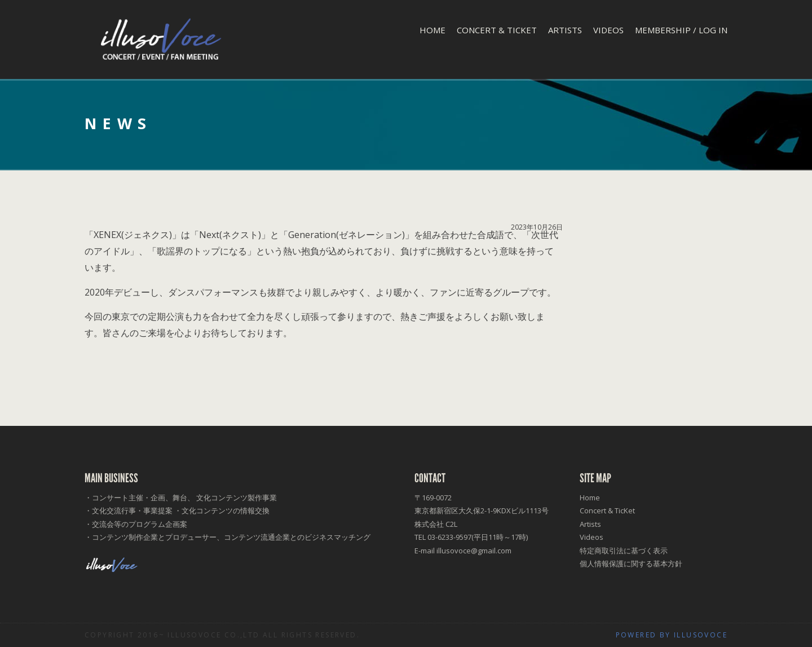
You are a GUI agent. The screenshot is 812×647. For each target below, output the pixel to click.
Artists (565, 30)
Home (433, 30)
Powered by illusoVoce (672, 635)
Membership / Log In (681, 30)
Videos (608, 30)
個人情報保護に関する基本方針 (631, 564)
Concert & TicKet (497, 30)
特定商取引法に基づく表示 (624, 551)
